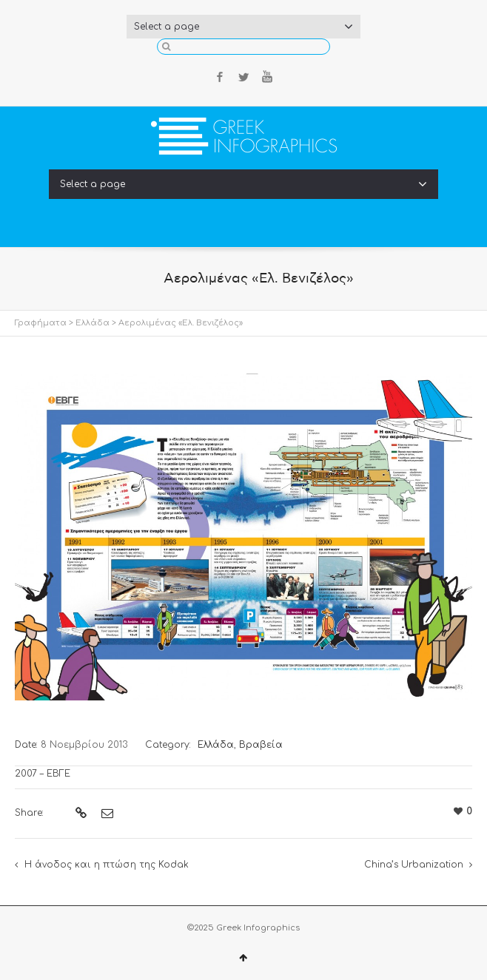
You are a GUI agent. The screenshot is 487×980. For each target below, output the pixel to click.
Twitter (243, 77)
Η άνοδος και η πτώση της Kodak (107, 865)
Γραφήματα (41, 323)
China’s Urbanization (414, 865)
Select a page (243, 27)
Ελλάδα (93, 323)
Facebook (220, 77)
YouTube (267, 77)
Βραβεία (261, 745)
